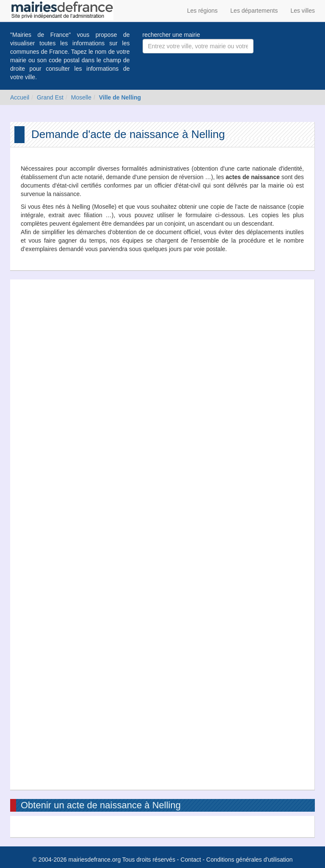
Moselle (81, 97)
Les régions (202, 11)
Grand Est (50, 97)
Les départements (254, 11)
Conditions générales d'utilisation (249, 860)
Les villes (303, 11)
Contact (191, 860)
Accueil (20, 97)
